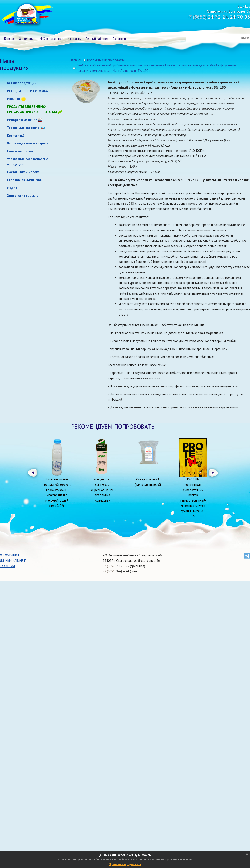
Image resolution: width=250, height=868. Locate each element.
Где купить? (16, 136)
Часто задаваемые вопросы (28, 143)
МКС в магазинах (51, 39)
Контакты (74, 39)
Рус (240, 6)
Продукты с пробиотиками (106, 60)
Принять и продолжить (125, 864)
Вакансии (119, 39)
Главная (9, 39)
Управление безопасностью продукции (28, 162)
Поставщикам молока (23, 172)
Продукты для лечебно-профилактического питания (35, 110)
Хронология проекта (23, 196)
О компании (27, 39)
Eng (248, 6)
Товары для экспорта (23, 128)
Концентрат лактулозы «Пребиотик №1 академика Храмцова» (102, 490)
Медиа (12, 188)
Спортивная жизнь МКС (24, 180)
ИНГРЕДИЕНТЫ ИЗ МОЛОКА (27, 91)
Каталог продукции (22, 83)
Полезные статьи (20, 151)
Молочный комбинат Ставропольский (27, 15)
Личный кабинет (97, 39)
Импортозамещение (22, 120)
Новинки (13, 99)
